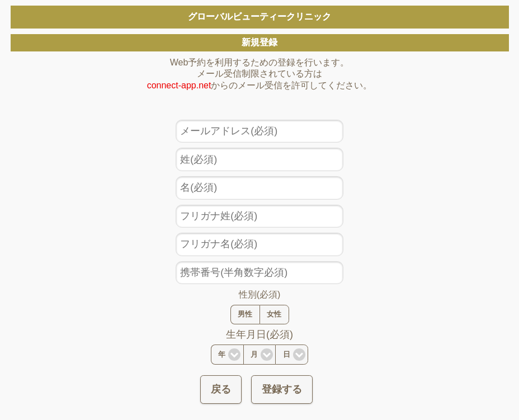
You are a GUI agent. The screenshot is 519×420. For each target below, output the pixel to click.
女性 (274, 314)
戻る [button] (221, 389)
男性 (245, 314)
